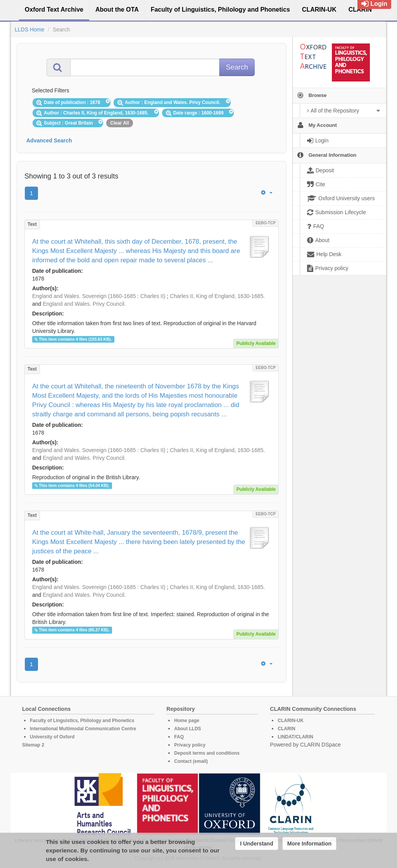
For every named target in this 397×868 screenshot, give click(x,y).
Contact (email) (191, 761)
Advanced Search (49, 140)
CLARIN (286, 729)
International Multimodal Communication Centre (83, 729)
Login (374, 4)
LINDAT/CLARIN (295, 737)
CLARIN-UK (291, 721)
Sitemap (31, 745)
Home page (187, 721)
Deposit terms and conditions (207, 753)
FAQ (179, 737)
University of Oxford (52, 737)
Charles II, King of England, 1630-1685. (217, 296)
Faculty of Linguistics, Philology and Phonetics (82, 721)
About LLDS (187, 729)
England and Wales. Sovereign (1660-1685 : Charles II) (99, 296)
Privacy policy (190, 745)
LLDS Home (29, 29)
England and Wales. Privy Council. (84, 304)
